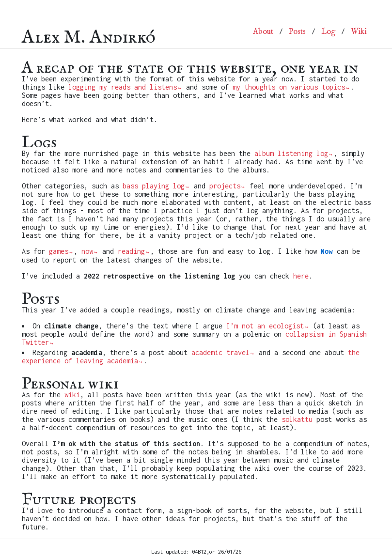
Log (328, 32)
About (263, 32)
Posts (297, 32)
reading (131, 251)
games (59, 251)
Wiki (359, 32)
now (87, 251)
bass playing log (154, 186)
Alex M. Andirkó (89, 32)
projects (225, 186)
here (301, 276)
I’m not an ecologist (265, 326)
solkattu (297, 419)
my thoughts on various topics (289, 87)
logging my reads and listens (123, 87)
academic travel (220, 352)
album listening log (291, 153)
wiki (72, 395)
